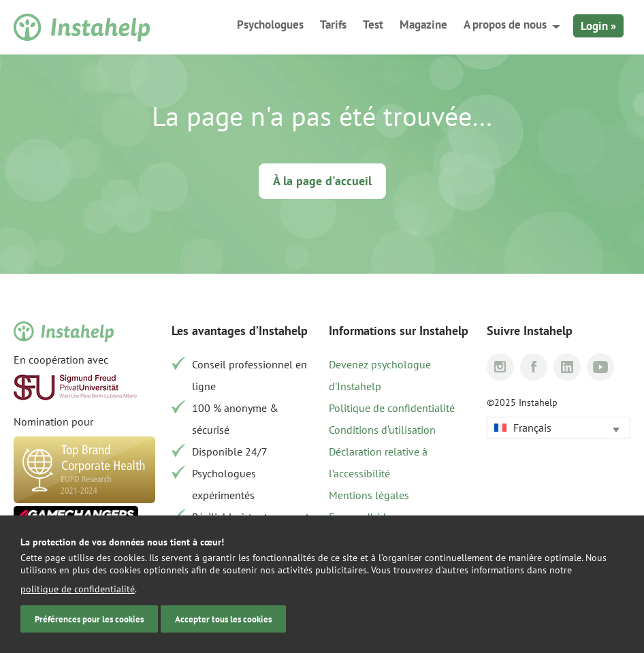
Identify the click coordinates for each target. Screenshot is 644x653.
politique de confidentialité (78, 589)
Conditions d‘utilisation (382, 430)
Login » (598, 26)
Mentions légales (369, 495)
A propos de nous (505, 25)
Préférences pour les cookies (89, 619)
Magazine (423, 25)
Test (373, 25)
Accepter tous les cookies (223, 619)
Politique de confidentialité (392, 408)
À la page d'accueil (322, 181)
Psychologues (270, 25)
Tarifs (333, 25)
